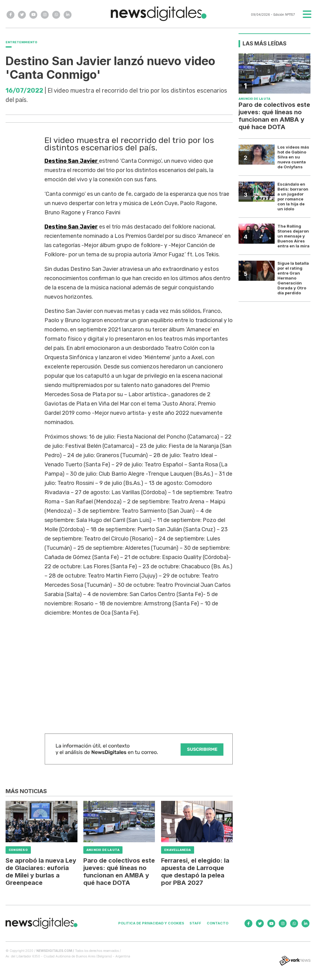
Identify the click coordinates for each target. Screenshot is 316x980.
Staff (195, 923)
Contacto (218, 923)
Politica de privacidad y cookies (151, 923)
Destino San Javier (72, 161)
